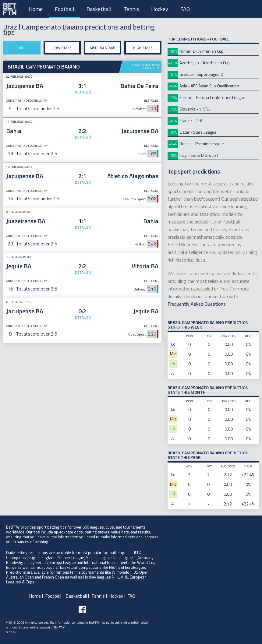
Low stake (62, 48)
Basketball (99, 9)
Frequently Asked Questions (197, 304)
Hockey (160, 9)
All (22, 48)
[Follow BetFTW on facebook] (82, 609)
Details (82, 92)
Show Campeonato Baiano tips (146, 67)
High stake (143, 48)
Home (36, 9)
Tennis (131, 9)
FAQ (185, 9)
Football (65, 9)
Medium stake (103, 48)
